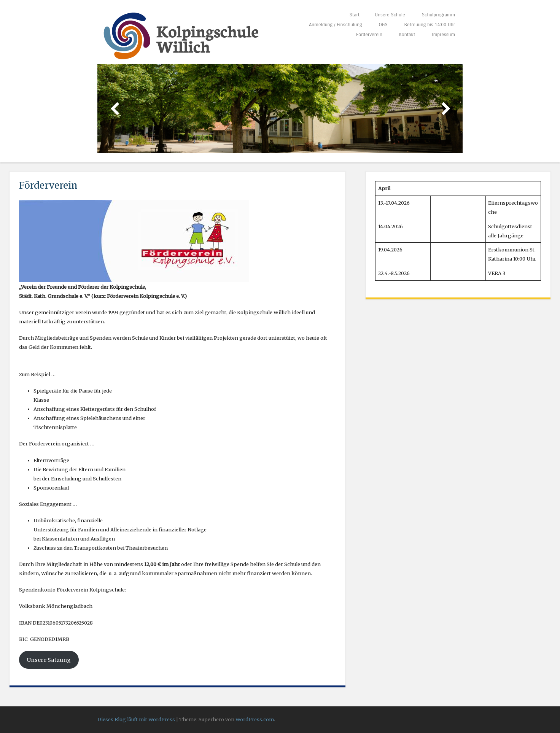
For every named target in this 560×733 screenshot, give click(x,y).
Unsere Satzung (49, 660)
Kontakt (407, 34)
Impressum (443, 34)
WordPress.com (255, 719)
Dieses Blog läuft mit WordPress (136, 719)
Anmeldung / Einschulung (335, 25)
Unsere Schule (390, 15)
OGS (383, 25)
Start (355, 15)
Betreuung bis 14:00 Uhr (430, 25)
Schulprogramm (438, 15)
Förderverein (369, 34)
